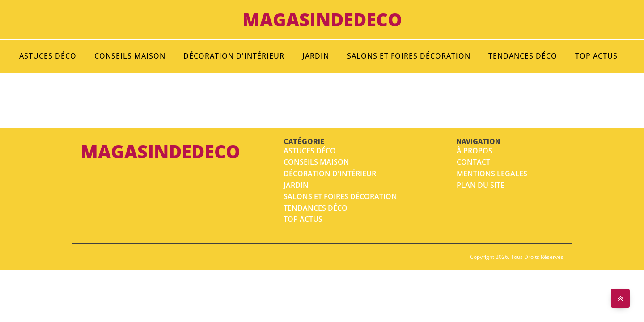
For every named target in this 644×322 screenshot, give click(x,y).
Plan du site (481, 185)
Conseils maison (130, 56)
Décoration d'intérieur (234, 56)
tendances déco (316, 208)
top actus (303, 219)
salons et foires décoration (340, 196)
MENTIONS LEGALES (492, 174)
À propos (475, 151)
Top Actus (596, 56)
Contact (473, 162)
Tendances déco (523, 56)
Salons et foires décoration (409, 56)
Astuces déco (48, 56)
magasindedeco (322, 19)
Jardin (316, 56)
